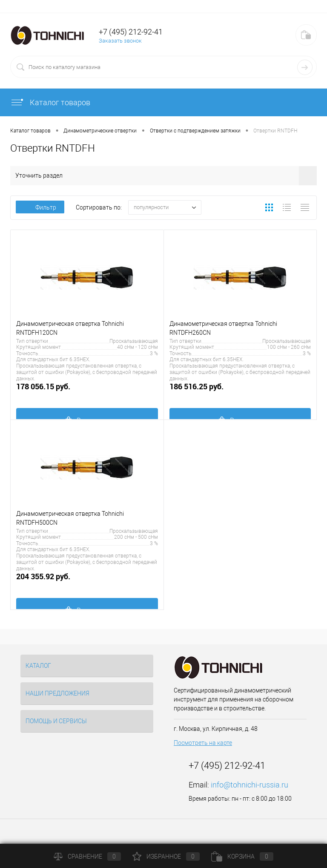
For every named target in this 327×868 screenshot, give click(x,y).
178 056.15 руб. (87, 391)
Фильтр (40, 207)
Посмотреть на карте (203, 743)
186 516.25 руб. (240, 391)
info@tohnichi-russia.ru (250, 785)
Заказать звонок (120, 41)
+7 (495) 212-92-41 (131, 32)
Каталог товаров (50, 102)
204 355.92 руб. (87, 581)
